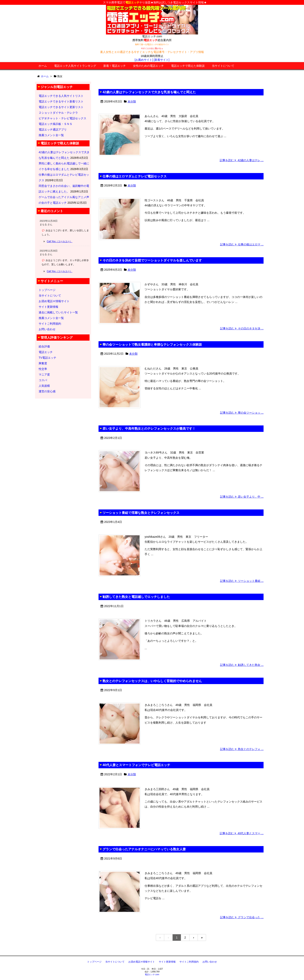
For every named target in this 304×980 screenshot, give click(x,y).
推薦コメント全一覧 (51, 135)
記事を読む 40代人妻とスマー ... (242, 833)
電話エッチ (46, 352)
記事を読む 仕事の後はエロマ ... (242, 244)
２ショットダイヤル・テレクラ (58, 113)
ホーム (43, 66)
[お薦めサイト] (144, 60)
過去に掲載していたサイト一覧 (58, 312)
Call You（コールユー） (59, 241)
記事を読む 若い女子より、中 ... (242, 497)
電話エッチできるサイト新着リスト (61, 101)
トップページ (47, 290)
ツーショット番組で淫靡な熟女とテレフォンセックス (141, 513)
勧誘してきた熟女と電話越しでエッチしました (136, 597)
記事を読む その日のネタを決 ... (242, 328)
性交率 (43, 369)
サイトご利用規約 (50, 324)
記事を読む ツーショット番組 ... (242, 581)
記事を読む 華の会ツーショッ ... (242, 413)
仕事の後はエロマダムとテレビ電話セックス (135, 176)
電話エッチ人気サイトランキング (75, 66)
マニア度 (44, 375)
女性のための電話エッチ (148, 66)
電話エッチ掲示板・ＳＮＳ (55, 124)
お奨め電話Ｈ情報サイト (54, 301)
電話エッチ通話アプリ (53, 130)
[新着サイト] (162, 60)
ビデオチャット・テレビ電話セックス (62, 118)
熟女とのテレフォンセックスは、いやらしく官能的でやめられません (152, 681)
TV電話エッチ (47, 358)
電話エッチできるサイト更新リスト (61, 107)
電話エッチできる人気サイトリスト (61, 96)
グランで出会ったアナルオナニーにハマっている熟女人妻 (144, 849)
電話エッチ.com (152, 974)
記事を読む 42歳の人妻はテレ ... (242, 160)
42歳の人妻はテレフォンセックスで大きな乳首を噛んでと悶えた (149, 92)
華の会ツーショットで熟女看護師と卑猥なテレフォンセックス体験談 (152, 345)
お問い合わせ (47, 329)
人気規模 (44, 386)
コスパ (43, 380)
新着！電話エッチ (115, 66)
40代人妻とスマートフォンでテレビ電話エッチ (136, 765)
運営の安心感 (47, 391)
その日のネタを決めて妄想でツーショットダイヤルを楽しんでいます (152, 260)
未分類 (132, 101)
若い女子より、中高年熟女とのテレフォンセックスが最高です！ (149, 429)
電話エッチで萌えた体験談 (188, 66)
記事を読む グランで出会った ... (242, 917)
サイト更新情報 (48, 307)
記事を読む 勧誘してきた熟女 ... (242, 665)
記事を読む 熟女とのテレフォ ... (242, 749)
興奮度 (43, 363)
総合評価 (44, 346)
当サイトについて (223, 66)
